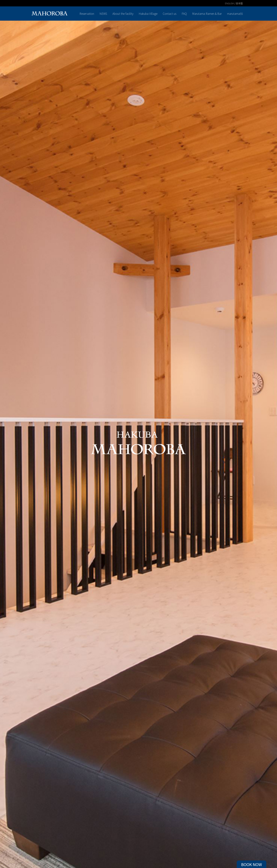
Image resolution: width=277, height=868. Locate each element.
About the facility (123, 14)
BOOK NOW (252, 864)
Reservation (87, 14)
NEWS (103, 14)
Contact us (170, 14)
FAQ (184, 14)
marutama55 (235, 14)
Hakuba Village (148, 14)
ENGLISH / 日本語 (234, 3)
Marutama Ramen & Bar (207, 14)
